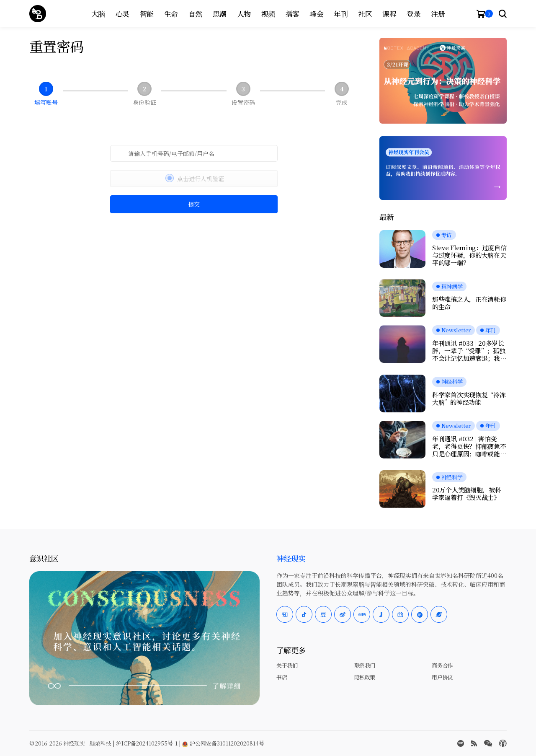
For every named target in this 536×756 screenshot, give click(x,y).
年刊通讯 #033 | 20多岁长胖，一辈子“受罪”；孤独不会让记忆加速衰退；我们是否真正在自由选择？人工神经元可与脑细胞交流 (469, 351)
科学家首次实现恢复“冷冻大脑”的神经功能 (469, 399)
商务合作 (442, 665)
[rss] (474, 743)
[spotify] (461, 743)
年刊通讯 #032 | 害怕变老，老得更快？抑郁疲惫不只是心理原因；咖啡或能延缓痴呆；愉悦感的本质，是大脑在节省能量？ (469, 446)
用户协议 (442, 677)
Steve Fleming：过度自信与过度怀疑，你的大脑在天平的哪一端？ (469, 255)
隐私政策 (365, 677)
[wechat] (488, 743)
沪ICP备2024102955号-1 (147, 743)
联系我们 (365, 665)
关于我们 (287, 665)
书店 (282, 677)
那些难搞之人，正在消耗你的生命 (469, 303)
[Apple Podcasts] (503, 743)
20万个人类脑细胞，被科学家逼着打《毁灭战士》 (466, 494)
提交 (194, 204)
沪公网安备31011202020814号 (223, 743)
